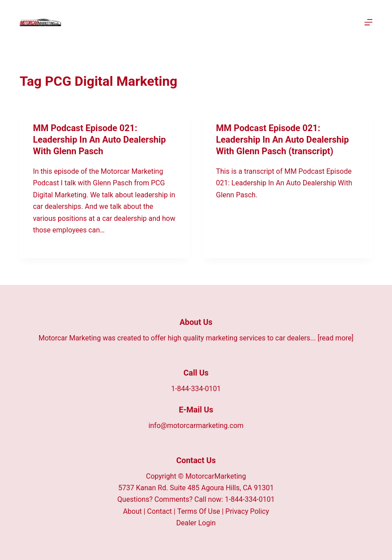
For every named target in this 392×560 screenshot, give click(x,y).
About (133, 511)
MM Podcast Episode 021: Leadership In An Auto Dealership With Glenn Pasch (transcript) (283, 140)
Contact (159, 511)
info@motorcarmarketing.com (196, 426)
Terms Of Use (199, 511)
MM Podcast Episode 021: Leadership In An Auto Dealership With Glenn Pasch (99, 140)
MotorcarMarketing (216, 476)
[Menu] (368, 22)
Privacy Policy (247, 511)
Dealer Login (196, 523)
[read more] (335, 338)
